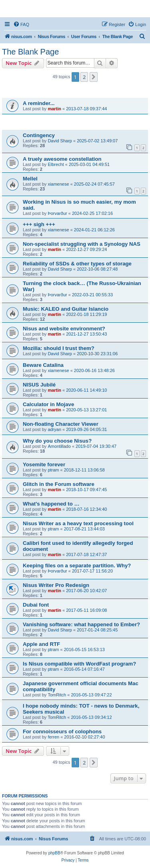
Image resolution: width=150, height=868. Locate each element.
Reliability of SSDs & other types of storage (77, 264)
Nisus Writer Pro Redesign (56, 585)
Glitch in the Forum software (59, 484)
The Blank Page (30, 52)
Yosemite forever (44, 464)
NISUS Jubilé (39, 385)
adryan (54, 429)
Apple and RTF (41, 644)
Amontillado (59, 446)
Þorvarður (57, 213)
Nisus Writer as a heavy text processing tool (78, 523)
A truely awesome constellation (62, 159)
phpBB (54, 853)
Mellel (30, 179)
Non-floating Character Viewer (61, 424)
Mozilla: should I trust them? (59, 348)
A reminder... (39, 103)
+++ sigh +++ (39, 224)
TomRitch (57, 695)
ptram (53, 470)
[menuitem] (21, 24)
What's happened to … (51, 504)
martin (54, 109)
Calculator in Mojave (48, 404)
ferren (53, 737)
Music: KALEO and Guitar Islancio (66, 309)
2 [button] (84, 77)
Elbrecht (56, 164)
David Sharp (60, 141)
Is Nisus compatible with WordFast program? (79, 664)
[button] (94, 77)
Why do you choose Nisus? (57, 441)
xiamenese (58, 184)
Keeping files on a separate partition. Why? (77, 566)
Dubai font (36, 605)
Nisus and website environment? (64, 329)
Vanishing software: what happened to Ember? (81, 624)
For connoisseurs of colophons (62, 731)
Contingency (39, 135)
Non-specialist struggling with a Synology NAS (82, 244)
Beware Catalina (43, 365)
